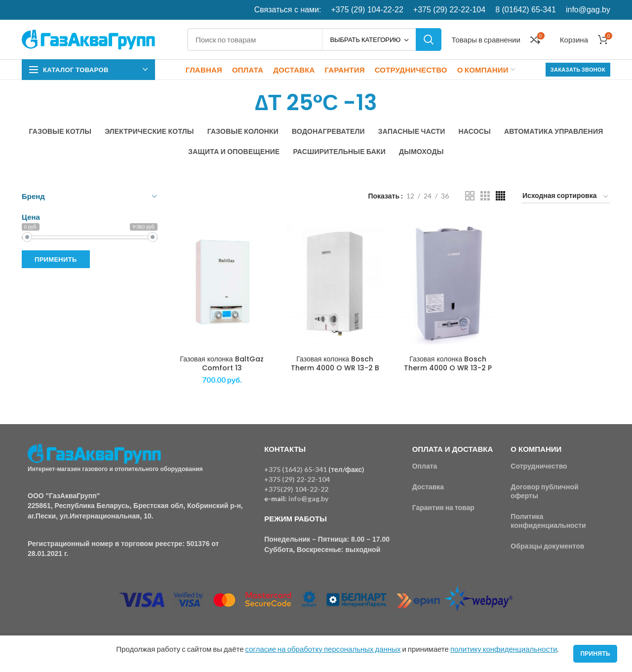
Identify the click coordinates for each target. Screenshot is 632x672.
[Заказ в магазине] (566, 197)
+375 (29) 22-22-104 (449, 10)
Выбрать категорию (365, 40)
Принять (595, 653)
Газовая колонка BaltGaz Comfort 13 (222, 363)
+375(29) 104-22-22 (296, 489)
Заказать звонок (578, 69)
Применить (56, 259)
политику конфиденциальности (504, 649)
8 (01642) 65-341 (526, 10)
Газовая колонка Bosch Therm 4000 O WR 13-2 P (448, 363)
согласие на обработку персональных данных (323, 649)
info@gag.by (588, 10)
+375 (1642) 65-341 (296, 469)
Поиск (429, 40)
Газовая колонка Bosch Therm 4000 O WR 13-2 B (335, 363)
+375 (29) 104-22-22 (367, 10)
